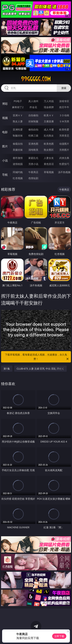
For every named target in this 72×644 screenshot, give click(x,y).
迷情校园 (18, 164)
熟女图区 (49, 150)
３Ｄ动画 (64, 115)
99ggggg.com (36, 79)
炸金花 (33, 107)
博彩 (5, 104)
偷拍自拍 (33, 129)
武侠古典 (64, 158)
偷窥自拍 (18, 144)
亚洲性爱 (18, 129)
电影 (5, 132)
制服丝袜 (18, 136)
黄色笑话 (49, 164)
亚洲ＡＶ (18, 115)
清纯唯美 (33, 150)
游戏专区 (64, 101)
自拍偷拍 (33, 115)
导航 (5, 175)
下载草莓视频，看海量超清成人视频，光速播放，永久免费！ (37, 357)
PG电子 (18, 101)
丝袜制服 (33, 121)
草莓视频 (49, 172)
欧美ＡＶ (49, 115)
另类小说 (33, 164)
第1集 (7, 369)
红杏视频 (18, 178)
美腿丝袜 (18, 150)
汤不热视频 (64, 172)
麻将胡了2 (18, 107)
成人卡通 (49, 129)
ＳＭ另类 (64, 121)
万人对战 (49, 101)
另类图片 (64, 150)
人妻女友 (49, 158)
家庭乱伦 (33, 158)
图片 (5, 146)
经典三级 (33, 136)
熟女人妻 (18, 121)
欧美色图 (49, 144)
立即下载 (59, 636)
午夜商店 (33, 172)
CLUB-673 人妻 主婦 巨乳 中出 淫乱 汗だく (40, 369)
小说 (5, 160)
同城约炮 (18, 172)
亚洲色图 (33, 144)
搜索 (64, 88)
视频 (5, 118)
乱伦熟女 (49, 136)
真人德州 (33, 101)
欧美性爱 (64, 129)
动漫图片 (64, 144)
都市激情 (18, 158)
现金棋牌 (49, 107)
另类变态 (64, 136)
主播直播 (49, 121)
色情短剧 (33, 178)
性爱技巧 (64, 164)
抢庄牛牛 (64, 107)
